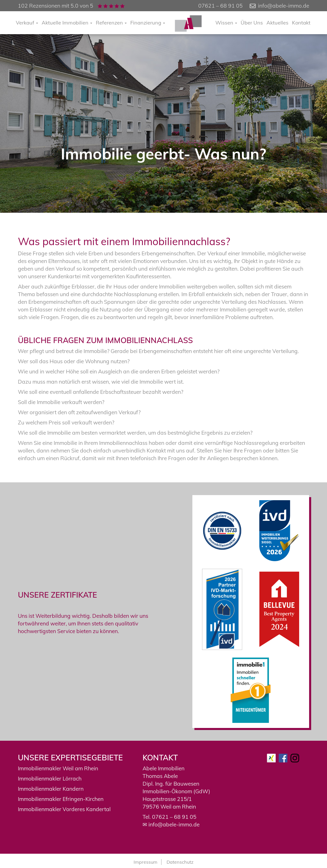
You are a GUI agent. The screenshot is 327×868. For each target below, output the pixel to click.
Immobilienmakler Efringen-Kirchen (61, 799)
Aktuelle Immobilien (67, 23)
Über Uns (252, 23)
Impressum (145, 862)
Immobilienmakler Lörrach (50, 778)
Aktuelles (277, 23)
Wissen (226, 23)
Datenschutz (180, 862)
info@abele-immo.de (284, 6)
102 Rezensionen (39, 6)
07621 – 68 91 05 (174, 817)
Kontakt (301, 23)
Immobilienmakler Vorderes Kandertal (64, 809)
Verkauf (27, 23)
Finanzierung (148, 23)
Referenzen (111, 23)
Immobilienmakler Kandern (51, 789)
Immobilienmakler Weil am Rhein (58, 768)
